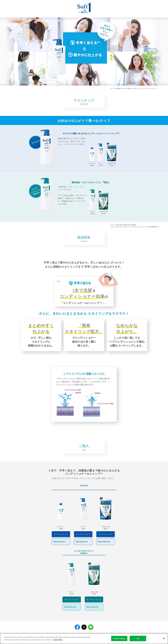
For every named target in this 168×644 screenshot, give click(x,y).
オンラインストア (61, 534)
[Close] (164, 640)
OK (138, 640)
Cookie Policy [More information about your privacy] (58, 641)
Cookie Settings (119, 640)
